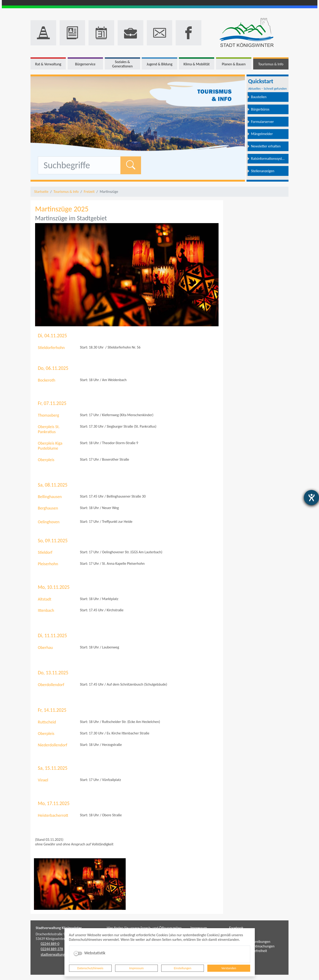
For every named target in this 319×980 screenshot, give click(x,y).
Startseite (41, 192)
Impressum (136, 968)
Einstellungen (183, 968)
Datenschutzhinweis (90, 968)
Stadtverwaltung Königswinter (59, 928)
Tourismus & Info (66, 192)
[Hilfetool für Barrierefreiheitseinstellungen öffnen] (311, 498)
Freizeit (89, 192)
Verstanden (229, 968)
